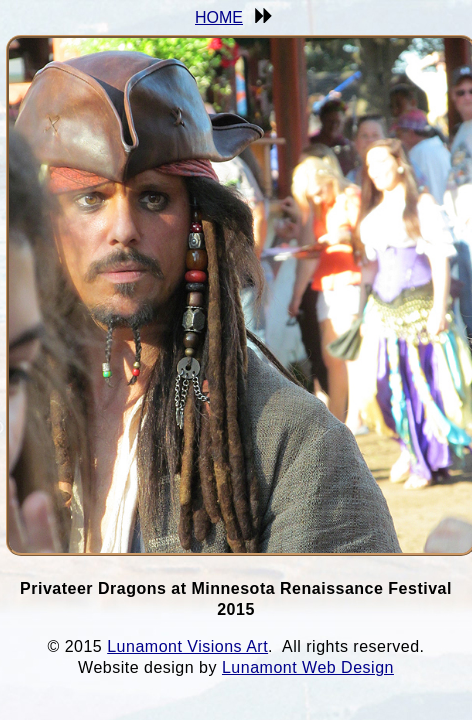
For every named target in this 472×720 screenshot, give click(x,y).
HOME (219, 17)
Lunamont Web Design (308, 667)
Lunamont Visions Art (187, 646)
